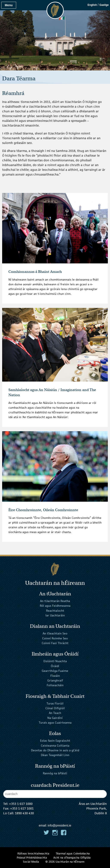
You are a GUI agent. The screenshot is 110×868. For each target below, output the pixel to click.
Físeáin (55, 675)
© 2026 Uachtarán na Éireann (65, 862)
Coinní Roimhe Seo (55, 638)
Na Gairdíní (55, 718)
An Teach (55, 713)
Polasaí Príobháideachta (32, 858)
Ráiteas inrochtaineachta (33, 853)
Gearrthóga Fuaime (55, 671)
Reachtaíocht (55, 611)
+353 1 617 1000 (21, 804)
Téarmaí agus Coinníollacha (73, 853)
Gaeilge (104, 5)
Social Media (31, 862)
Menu (9, 5)
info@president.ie (60, 825)
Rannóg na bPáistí (55, 773)
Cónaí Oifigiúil (55, 708)
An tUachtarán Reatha (55, 601)
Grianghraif (55, 680)
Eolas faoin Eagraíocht (55, 741)
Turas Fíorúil (55, 703)
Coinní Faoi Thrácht (55, 643)
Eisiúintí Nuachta (55, 661)
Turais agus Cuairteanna (55, 723)
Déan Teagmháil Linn (55, 755)
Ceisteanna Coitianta (55, 746)
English (92, 5)
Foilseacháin (55, 685)
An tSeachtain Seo (55, 633)
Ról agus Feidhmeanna (55, 606)
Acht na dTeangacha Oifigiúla (72, 858)
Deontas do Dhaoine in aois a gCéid (55, 750)
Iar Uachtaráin (55, 615)
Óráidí (55, 666)
